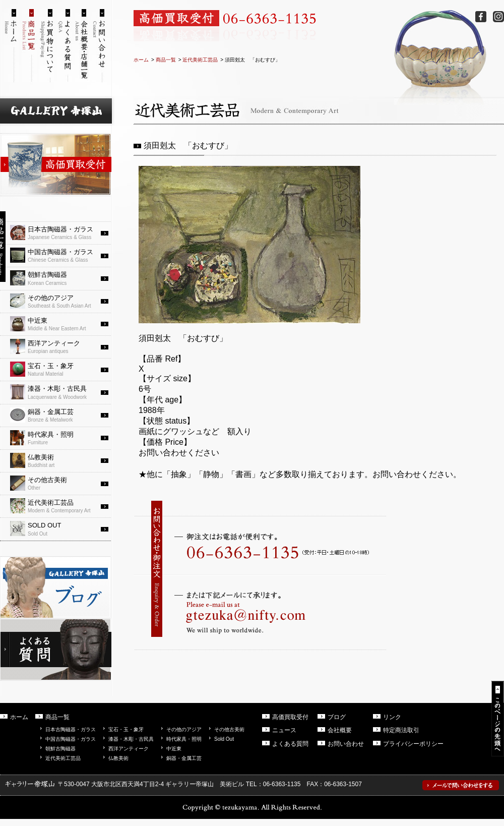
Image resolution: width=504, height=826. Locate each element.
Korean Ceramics (60, 278)
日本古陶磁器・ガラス (71, 729)
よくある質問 (290, 744)
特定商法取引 (401, 730)
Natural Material (60, 369)
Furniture (60, 438)
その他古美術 (229, 729)
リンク (392, 717)
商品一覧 (166, 60)
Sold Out (60, 528)
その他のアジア (184, 729)
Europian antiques (60, 346)
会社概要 (340, 730)
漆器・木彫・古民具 (131, 739)
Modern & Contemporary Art (60, 506)
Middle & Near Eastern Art (60, 324)
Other (60, 483)
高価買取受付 (290, 717)
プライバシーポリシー (413, 744)
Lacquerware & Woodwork (60, 392)
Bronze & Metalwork (60, 415)
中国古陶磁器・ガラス (71, 739)
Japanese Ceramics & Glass (60, 232)
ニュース (284, 730)
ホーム (141, 60)
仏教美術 (118, 758)
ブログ (337, 717)
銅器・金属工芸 (184, 758)
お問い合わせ (346, 744)
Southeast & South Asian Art (60, 301)
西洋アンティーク (129, 749)
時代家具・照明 (184, 739)
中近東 (174, 749)
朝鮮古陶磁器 (60, 749)
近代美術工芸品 (200, 60)
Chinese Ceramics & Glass (60, 255)
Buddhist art (60, 460)
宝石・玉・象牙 (126, 729)
